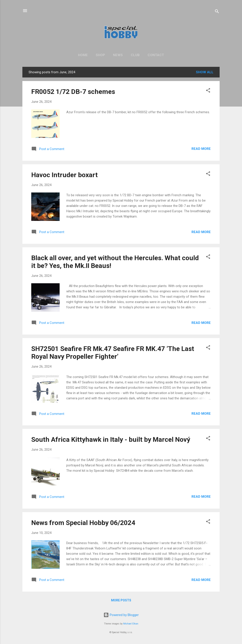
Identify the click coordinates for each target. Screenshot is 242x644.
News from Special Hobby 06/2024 (83, 523)
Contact (156, 55)
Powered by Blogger (121, 615)
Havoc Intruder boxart (64, 175)
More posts (121, 600)
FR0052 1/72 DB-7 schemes (73, 92)
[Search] (217, 12)
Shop (100, 55)
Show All (205, 72)
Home (83, 55)
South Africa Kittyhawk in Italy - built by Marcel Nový (111, 439)
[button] (208, 91)
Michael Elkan (131, 624)
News (118, 55)
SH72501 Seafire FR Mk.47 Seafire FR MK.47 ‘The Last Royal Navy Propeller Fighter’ (113, 353)
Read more (201, 149)
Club (135, 55)
